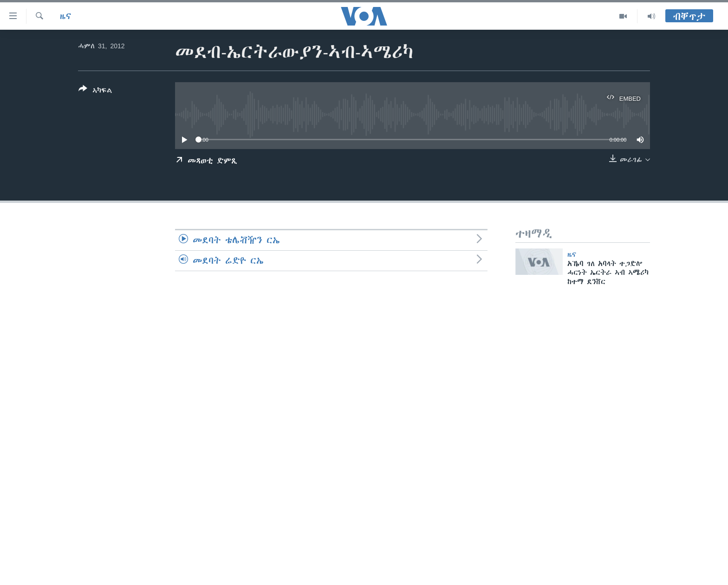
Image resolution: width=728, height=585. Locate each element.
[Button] (95, 91)
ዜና (66, 16)
